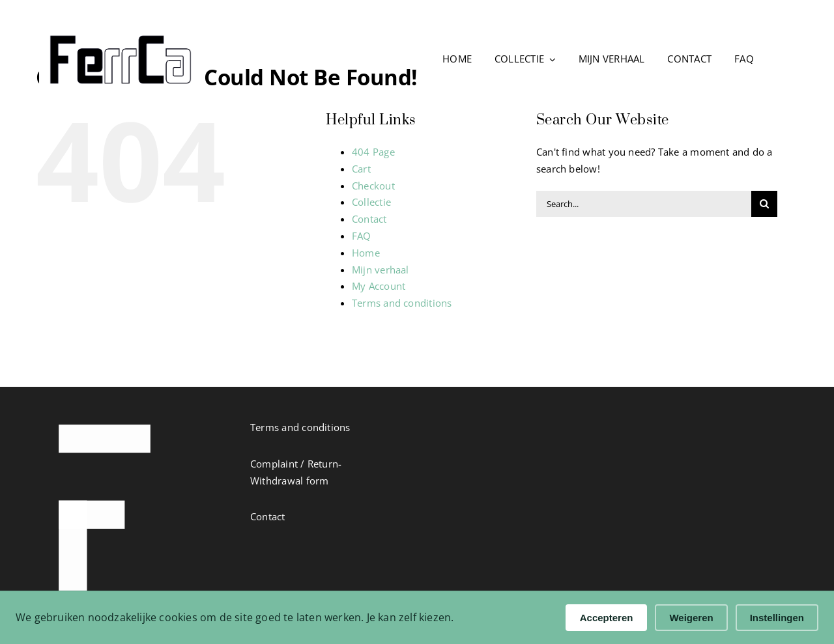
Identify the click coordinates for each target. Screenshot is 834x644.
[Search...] (644, 204)
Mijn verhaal (381, 270)
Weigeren (691, 618)
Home (366, 253)
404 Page (373, 152)
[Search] (764, 204)
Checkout (373, 186)
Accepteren (607, 618)
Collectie (371, 202)
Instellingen (777, 618)
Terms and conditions (402, 303)
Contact (369, 219)
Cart (361, 169)
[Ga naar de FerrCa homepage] (134, 60)
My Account (379, 286)
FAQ (362, 236)
